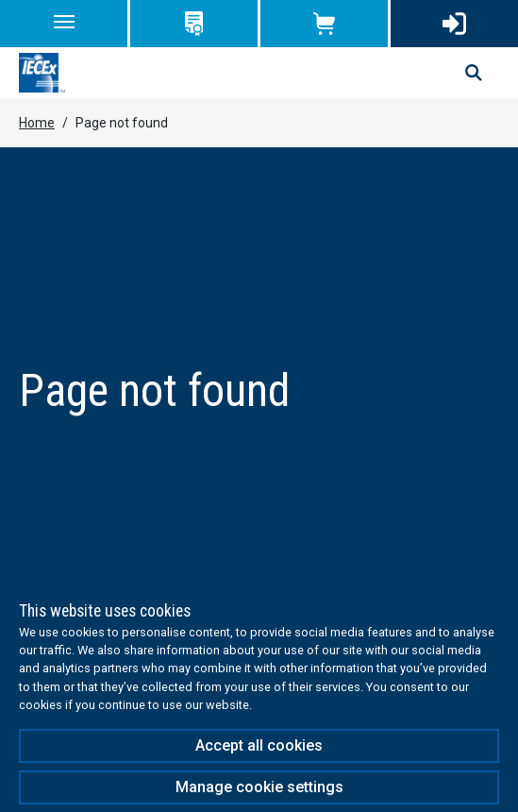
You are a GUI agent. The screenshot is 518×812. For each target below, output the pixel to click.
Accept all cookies (259, 745)
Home (37, 123)
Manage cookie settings (259, 787)
